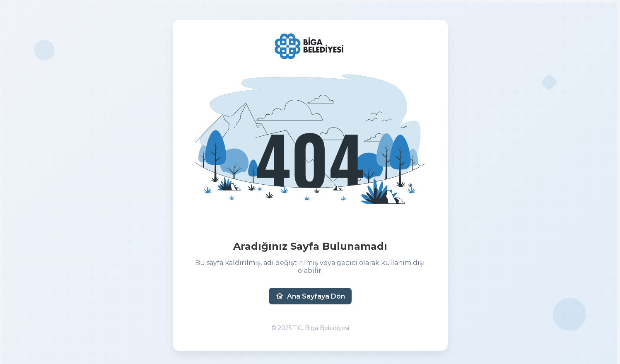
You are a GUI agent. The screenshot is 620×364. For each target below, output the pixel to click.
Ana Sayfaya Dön (310, 296)
